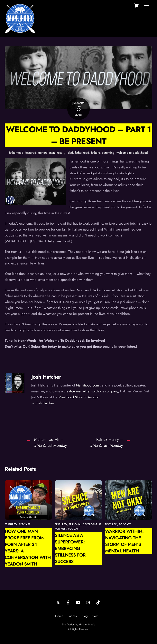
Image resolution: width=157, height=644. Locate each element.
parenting (108, 153)
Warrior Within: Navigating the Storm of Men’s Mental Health (124, 541)
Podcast (72, 616)
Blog (85, 616)
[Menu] (147, 6)
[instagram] (88, 602)
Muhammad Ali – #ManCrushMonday (50, 442)
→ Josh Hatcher (43, 403)
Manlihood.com (87, 385)
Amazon (94, 397)
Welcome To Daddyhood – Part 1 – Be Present (78, 135)
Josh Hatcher (46, 377)
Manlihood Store (71, 397)
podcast (25, 524)
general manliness (50, 153)
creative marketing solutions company (91, 391)
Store (95, 616)
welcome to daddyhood (132, 153)
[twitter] (58, 602)
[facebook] (68, 602)
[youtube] (78, 602)
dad (70, 153)
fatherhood (16, 153)
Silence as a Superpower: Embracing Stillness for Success (70, 548)
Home (59, 616)
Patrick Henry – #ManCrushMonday (107, 442)
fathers (95, 153)
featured (31, 153)
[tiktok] (98, 602)
